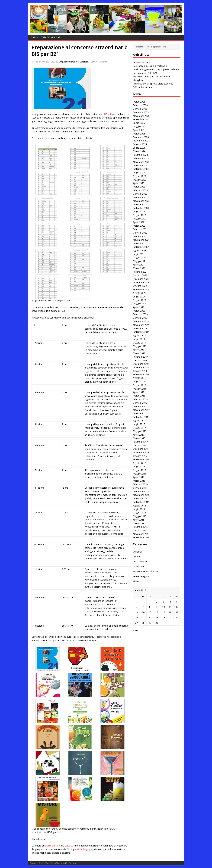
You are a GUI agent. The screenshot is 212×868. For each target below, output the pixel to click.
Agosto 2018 (140, 378)
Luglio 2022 (139, 211)
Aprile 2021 (139, 265)
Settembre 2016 (141, 459)
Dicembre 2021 (141, 236)
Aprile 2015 (139, 520)
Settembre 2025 (141, 119)
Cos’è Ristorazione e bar (45, 37)
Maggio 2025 (140, 126)
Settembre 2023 (141, 169)
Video (136, 581)
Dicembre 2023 (141, 158)
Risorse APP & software (145, 571)
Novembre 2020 (141, 282)
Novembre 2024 (141, 141)
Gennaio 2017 (140, 445)
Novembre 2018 (141, 367)
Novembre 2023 (141, 162)
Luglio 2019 (139, 339)
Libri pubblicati (140, 561)
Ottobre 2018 (140, 371)
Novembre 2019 (141, 325)
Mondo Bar (139, 566)
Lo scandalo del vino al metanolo (150, 66)
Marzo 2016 (139, 481)
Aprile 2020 (139, 307)
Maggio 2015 (140, 516)
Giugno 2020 (139, 300)
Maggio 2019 (140, 346)
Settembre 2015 (141, 502)
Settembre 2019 (141, 332)
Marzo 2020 (139, 311)
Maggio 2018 (140, 389)
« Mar (136, 630)
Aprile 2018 (139, 392)
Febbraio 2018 (140, 399)
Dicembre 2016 (141, 449)
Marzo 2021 (139, 268)
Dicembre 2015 (141, 491)
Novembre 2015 (141, 495)
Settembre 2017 (141, 417)
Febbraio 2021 (140, 272)
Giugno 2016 (139, 470)
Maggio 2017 (140, 431)
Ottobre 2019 (140, 328)
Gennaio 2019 (140, 360)
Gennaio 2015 (140, 530)
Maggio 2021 (140, 261)
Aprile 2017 (139, 435)
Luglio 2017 (139, 424)
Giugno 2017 (139, 428)
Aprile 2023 (139, 183)
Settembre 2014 (141, 537)
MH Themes (70, 863)
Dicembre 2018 (141, 364)
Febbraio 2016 (140, 484)
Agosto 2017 (140, 420)
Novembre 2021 (141, 240)
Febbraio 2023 (140, 190)
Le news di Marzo (142, 62)
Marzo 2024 (139, 151)
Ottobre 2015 (140, 498)
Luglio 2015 (139, 509)
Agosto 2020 (140, 293)
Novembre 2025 (141, 116)
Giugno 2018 (139, 385)
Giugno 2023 (139, 176)
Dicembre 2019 (141, 321)
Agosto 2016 (140, 463)
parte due (70, 846)
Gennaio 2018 (140, 403)
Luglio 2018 (139, 382)
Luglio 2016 (139, 467)
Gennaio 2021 (140, 275)
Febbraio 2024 (140, 155)
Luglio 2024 (139, 148)
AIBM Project (111, 114)
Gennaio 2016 (140, 488)
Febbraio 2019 (140, 357)
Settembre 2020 (141, 289)
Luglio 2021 (139, 254)
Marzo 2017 (139, 438)
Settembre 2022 (141, 208)
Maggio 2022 (140, 219)
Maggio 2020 (140, 304)
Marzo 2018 (139, 396)
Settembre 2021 (141, 247)
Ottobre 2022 (140, 204)
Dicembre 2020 (141, 279)
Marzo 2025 (139, 134)
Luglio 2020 (139, 297)
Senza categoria (141, 576)
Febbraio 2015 (140, 527)
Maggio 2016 (140, 474)
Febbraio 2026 (140, 105)
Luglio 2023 (139, 173)
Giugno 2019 (139, 343)
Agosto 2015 (140, 506)
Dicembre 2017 (141, 406)
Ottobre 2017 (140, 413)
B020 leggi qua (85, 849)
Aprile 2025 (139, 130)
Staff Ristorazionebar (68, 62)
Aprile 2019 (139, 350)
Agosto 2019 (140, 336)
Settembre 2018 (141, 374)
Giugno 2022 (139, 215)
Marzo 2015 (139, 523)
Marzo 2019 (139, 353)
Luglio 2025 (139, 123)
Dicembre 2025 (141, 112)
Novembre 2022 (141, 201)
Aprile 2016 (139, 477)
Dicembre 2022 (141, 197)
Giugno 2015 (139, 513)
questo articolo (52, 846)
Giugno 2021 (139, 258)
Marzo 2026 (139, 102)
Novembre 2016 (141, 452)
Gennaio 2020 (140, 318)
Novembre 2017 (141, 410)
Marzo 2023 (139, 187)
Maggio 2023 (140, 180)
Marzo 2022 (139, 226)
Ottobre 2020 (140, 286)
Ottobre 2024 (140, 144)
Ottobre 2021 (140, 243)
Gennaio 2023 (140, 194)
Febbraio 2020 (140, 314)
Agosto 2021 (140, 250)
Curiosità (137, 552)
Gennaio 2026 (140, 109)
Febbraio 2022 (140, 229)
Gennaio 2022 (140, 233)
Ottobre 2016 (140, 456)
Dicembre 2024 (141, 137)
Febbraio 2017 (140, 442)
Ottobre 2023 (140, 165)
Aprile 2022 (139, 222)
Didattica (84, 62)
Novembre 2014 (141, 534)
